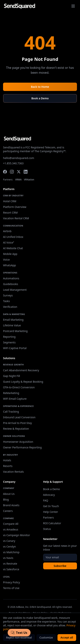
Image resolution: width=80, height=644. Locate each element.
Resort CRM (10, 213)
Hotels (7, 460)
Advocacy (49, 495)
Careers (8, 511)
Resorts (8, 466)
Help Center (51, 512)
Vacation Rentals (13, 472)
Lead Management (15, 290)
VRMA (18, 180)
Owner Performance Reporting (22, 447)
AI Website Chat (13, 248)
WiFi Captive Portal (15, 348)
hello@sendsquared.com (19, 158)
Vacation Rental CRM (16, 218)
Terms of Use (11, 588)
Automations (11, 278)
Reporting (9, 337)
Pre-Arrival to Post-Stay (17, 423)
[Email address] (60, 557)
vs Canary (9, 541)
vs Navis (8, 558)
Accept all (67, 637)
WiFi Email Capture (15, 399)
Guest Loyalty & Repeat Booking (23, 382)
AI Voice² (8, 242)
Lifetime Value (12, 325)
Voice (6, 260)
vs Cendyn (9, 546)
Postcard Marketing (15, 331)
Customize (46, 637)
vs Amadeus (11, 529)
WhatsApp (9, 265)
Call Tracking (11, 412)
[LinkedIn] (26, 172)
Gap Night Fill (12, 376)
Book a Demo (40, 98)
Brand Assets (11, 505)
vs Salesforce (11, 569)
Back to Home (40, 87)
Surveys (8, 295)
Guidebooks (11, 284)
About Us (9, 494)
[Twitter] (19, 172)
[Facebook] (5, 172)
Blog (6, 499)
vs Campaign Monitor (17, 535)
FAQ (46, 500)
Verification (10, 307)
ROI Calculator (52, 523)
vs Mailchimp (11, 552)
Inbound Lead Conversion (19, 417)
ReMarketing (11, 393)
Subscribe (60, 566)
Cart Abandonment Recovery (21, 370)
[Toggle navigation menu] (73, 6)
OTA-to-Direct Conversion (19, 387)
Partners (48, 517)
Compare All (11, 524)
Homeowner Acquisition (18, 442)
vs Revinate (10, 564)
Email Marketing (13, 320)
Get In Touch (51, 506)
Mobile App (10, 254)
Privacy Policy (11, 582)
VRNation (29, 180)
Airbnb (7, 231)
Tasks (6, 301)
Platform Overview (15, 207)
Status (47, 529)
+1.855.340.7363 (13, 163)
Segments (9, 342)
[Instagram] (12, 172)
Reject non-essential (19, 637)
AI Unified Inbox (13, 237)
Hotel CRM (10, 201)
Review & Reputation (16, 429)
